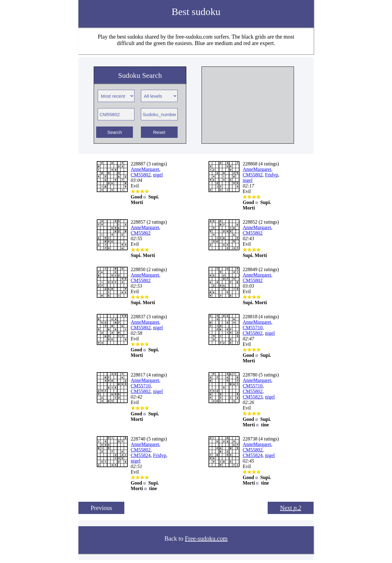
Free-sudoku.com (206, 538)
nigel (158, 175)
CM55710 (253, 328)
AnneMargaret (145, 169)
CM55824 (141, 455)
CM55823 (253, 397)
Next (291, 508)
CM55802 (141, 175)
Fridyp (271, 175)
